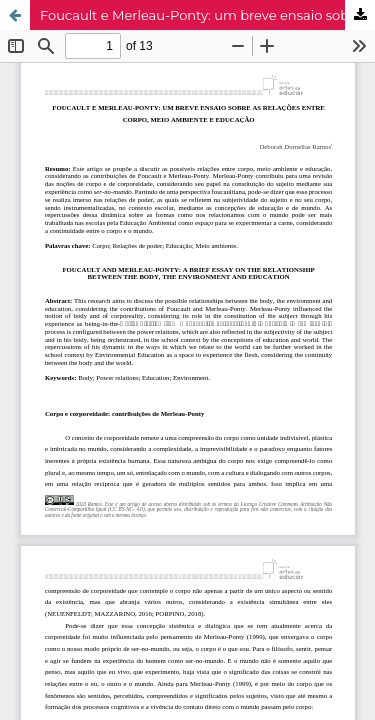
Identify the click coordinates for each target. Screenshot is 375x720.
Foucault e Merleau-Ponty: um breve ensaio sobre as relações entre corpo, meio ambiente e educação (207, 15)
